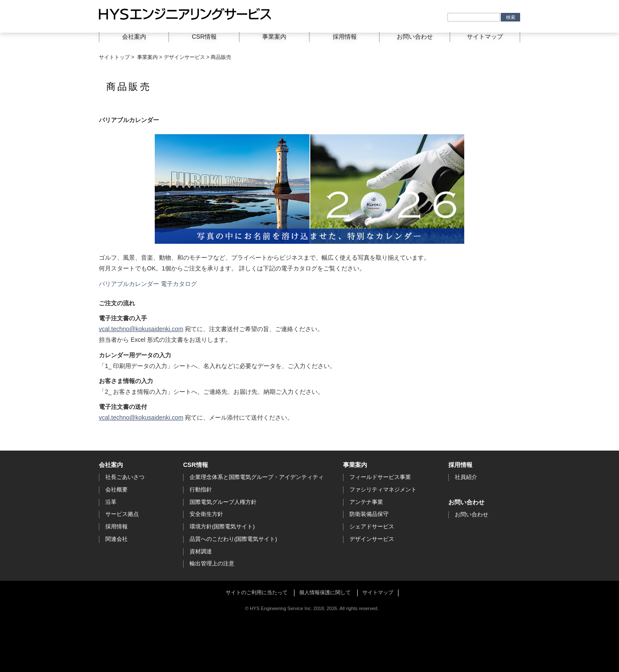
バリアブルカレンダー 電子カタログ (148, 284)
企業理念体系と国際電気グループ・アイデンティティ (257, 477)
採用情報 (116, 526)
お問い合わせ (415, 37)
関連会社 (116, 539)
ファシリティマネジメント (383, 489)
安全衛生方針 (206, 514)
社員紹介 (466, 477)
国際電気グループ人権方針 (223, 502)
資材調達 (201, 551)
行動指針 (201, 489)
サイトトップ (114, 57)
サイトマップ (485, 37)
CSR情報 (196, 465)
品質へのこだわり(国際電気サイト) (233, 539)
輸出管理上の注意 (212, 563)
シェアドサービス (372, 526)
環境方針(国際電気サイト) (222, 526)
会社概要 (116, 489)
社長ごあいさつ (125, 477)
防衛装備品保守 (369, 514)
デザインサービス (184, 57)
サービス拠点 (122, 514)
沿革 (111, 502)
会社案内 (111, 465)
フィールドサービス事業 (380, 477)
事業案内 (147, 57)
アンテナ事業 (366, 502)
